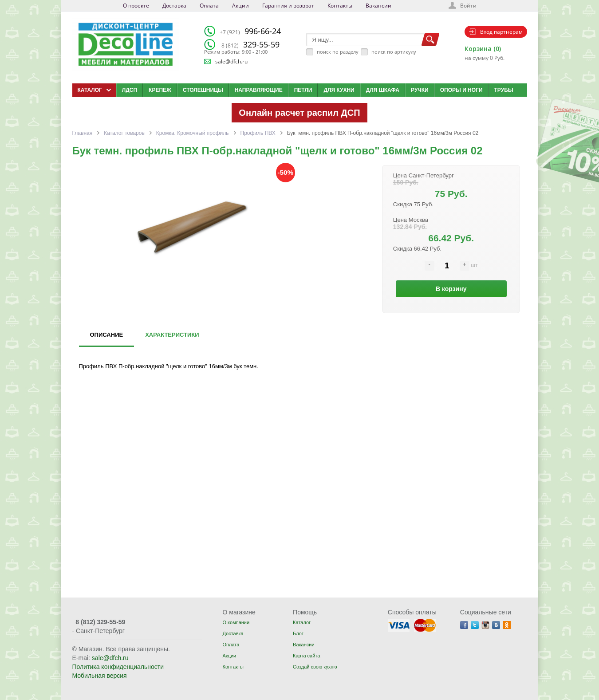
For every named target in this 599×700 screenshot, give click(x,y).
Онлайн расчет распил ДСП (299, 113)
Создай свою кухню (315, 667)
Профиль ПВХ (258, 133)
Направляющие (259, 90)
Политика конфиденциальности (118, 667)
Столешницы (203, 90)
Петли (303, 90)
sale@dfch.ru (231, 61)
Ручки (420, 90)
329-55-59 (250, 44)
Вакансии (378, 6)
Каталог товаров (124, 133)
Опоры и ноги (461, 90)
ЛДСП (130, 90)
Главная (83, 133)
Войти (468, 6)
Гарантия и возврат (288, 6)
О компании (236, 622)
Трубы (504, 90)
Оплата (209, 6)
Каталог (302, 622)
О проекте (136, 6)
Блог (298, 633)
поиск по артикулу (394, 52)
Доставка (174, 6)
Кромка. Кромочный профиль (193, 133)
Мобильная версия (100, 676)
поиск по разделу (338, 52)
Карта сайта (306, 656)
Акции (240, 6)
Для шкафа (383, 90)
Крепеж (160, 90)
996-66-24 (250, 31)
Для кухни (339, 90)
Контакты (340, 6)
